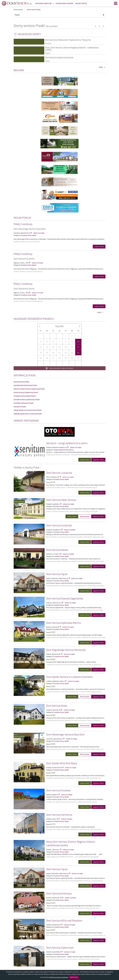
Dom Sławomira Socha (24, 259)
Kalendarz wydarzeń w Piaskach (34, 319)
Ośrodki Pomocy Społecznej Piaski (27, 399)
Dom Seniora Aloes (57, 706)
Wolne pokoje (85, 516)
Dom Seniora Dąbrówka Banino (64, 623)
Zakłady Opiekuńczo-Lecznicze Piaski (28, 414)
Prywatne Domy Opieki (28, 235)
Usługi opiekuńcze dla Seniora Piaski (28, 410)
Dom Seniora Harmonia (59, 815)
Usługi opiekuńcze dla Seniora (63, 450)
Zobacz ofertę (99, 247)
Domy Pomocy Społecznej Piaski (26, 392)
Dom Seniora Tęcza (57, 574)
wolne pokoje (19, 501)
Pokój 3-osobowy (23, 254)
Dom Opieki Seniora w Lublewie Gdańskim (70, 677)
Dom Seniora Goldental (59, 525)
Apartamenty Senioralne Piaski (25, 385)
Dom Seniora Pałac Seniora (61, 500)
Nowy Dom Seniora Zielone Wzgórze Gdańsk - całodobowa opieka (72, 49)
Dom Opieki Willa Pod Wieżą (62, 763)
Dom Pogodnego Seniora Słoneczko (66, 650)
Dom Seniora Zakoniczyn (60, 948)
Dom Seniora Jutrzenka (59, 473)
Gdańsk (48, 53)
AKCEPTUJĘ (74, 977)
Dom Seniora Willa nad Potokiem (64, 921)
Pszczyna (48, 43)
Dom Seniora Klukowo (59, 790)
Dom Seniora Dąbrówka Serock (59, 57)
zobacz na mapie (39, 233)
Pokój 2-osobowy (23, 224)
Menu (116, 3)
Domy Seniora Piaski (21, 382)
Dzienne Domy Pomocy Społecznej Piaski (29, 389)
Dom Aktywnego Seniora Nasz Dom (30, 229)
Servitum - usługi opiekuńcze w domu (67, 443)
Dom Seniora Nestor (57, 550)
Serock (47, 61)
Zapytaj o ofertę (98, 460)
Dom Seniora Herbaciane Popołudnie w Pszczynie (68, 40)
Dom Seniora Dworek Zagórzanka (65, 598)
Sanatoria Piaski (20, 407)
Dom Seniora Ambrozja (59, 893)
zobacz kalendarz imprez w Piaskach (61, 368)
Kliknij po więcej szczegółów (59, 977)
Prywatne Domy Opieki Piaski (25, 396)
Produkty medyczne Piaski (24, 403)
